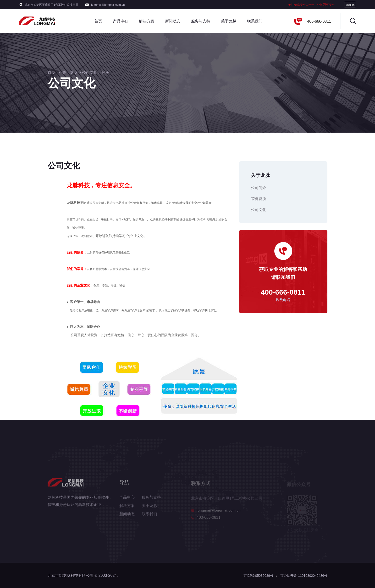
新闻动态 (173, 21)
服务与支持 (201, 21)
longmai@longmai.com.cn (108, 5)
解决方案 (147, 21)
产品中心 (121, 21)
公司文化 (90, 72)
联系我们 (255, 21)
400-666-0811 (319, 21)
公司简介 (259, 187)
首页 (98, 21)
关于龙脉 (229, 21)
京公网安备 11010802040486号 (304, 575)
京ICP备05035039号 (258, 575)
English (350, 5)
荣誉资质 (259, 198)
